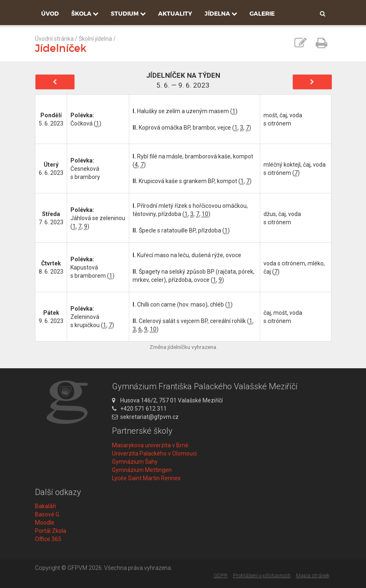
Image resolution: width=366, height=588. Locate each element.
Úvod (50, 14)
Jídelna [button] (221, 14)
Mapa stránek (313, 575)
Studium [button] (128, 14)
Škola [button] (85, 14)
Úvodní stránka (54, 39)
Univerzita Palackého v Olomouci (154, 453)
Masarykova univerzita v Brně (150, 445)
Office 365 (48, 539)
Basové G (47, 514)
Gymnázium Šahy (135, 462)
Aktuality (175, 14)
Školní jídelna (95, 39)
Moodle (45, 523)
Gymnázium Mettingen (142, 470)
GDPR (221, 575)
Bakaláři (45, 506)
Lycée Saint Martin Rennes (146, 478)
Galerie (262, 14)
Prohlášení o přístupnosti (262, 575)
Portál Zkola (51, 531)
